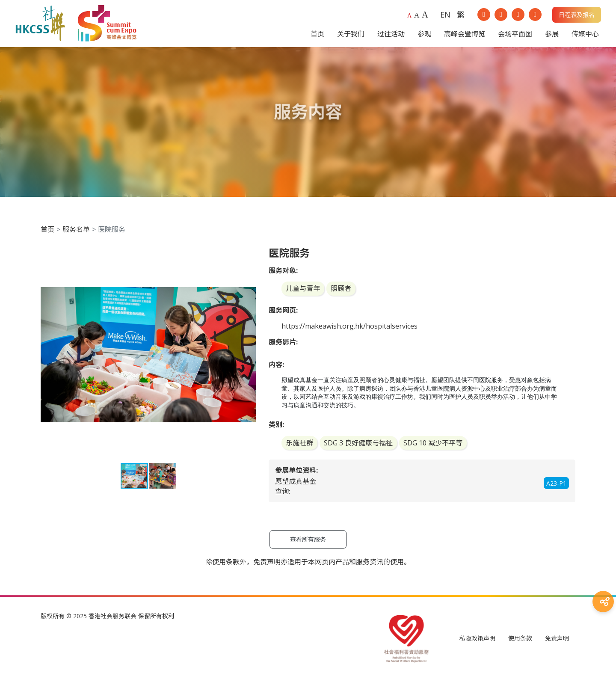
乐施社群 (299, 447)
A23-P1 (556, 487)
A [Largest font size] (425, 17)
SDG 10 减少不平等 (433, 447)
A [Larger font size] (417, 17)
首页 (47, 233)
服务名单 (76, 233)
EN (445, 17)
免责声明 (557, 642)
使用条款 (520, 642)
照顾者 (341, 293)
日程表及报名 (577, 17)
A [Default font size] (409, 18)
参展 (552, 36)
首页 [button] (317, 36)
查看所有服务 (308, 544)
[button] (248, 259)
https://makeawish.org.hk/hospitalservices (349, 330)
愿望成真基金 (296, 486)
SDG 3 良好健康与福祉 (358, 447)
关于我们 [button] (351, 36)
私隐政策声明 (477, 642)
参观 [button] (424, 36)
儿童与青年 (303, 293)
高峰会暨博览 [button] (465, 36)
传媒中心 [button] (585, 36)
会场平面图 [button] (515, 36)
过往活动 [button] (391, 36)
